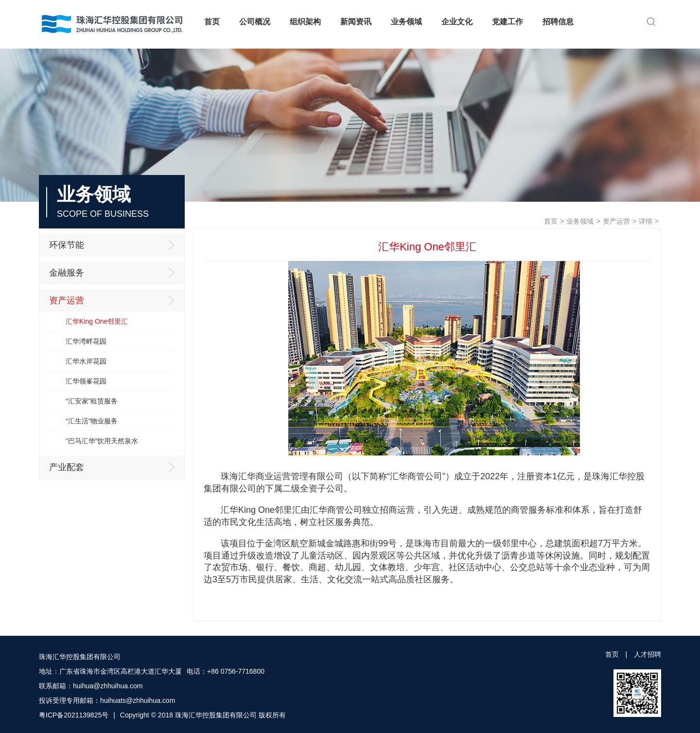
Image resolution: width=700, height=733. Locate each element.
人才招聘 (647, 654)
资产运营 (616, 221)
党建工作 (507, 22)
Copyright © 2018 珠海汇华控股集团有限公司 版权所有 (203, 715)
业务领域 (406, 22)
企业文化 (457, 22)
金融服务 (114, 273)
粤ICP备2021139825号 (74, 715)
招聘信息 (558, 22)
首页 (212, 22)
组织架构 (305, 22)
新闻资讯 (356, 22)
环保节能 (114, 245)
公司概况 (255, 22)
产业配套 (114, 467)
